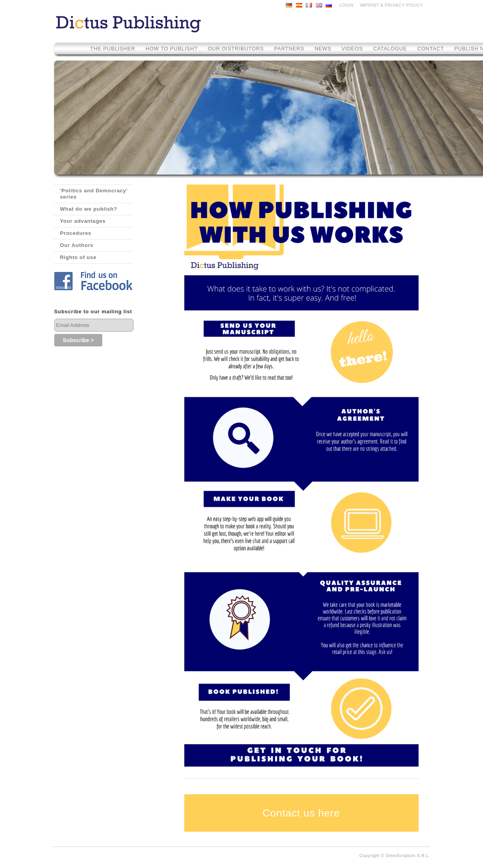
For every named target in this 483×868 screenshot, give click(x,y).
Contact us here (301, 813)
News (323, 49)
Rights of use (78, 257)
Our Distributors (236, 49)
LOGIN (347, 5)
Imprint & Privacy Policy (391, 5)
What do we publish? (89, 209)
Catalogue (390, 49)
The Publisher (113, 49)
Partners (289, 49)
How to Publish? (172, 49)
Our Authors (77, 245)
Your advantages (83, 221)
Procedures (76, 233)
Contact (431, 49)
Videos (353, 49)
